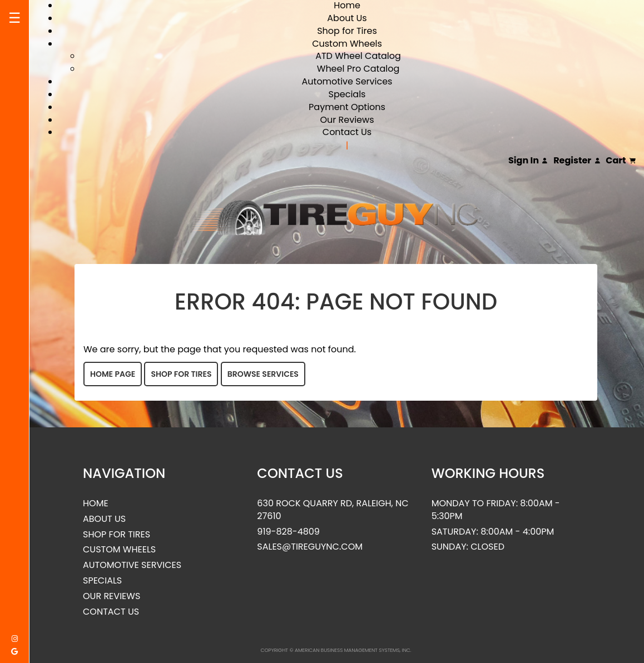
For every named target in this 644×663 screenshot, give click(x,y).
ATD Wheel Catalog (358, 56)
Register (576, 161)
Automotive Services (347, 81)
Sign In (528, 161)
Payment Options (347, 107)
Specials (347, 94)
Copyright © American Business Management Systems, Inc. (336, 650)
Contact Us (347, 132)
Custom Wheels (347, 44)
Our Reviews (347, 120)
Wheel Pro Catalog (358, 69)
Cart (621, 161)
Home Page (113, 374)
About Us (347, 18)
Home (96, 504)
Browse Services (263, 374)
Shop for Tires (347, 31)
